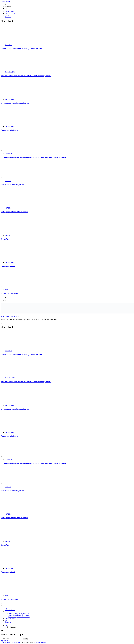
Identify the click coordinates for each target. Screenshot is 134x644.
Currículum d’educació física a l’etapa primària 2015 (21, 49)
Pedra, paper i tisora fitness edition (14, 212)
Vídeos (7, 15)
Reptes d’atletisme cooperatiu (12, 185)
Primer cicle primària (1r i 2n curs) (19, 613)
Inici (6, 608)
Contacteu (8, 622)
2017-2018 (8, 208)
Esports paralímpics (9, 266)
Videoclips (8, 17)
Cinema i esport (10, 12)
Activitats (8, 181)
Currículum (8, 45)
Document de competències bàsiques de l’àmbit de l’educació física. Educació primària (34, 157)
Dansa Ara (5, 239)
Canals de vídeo (10, 619)
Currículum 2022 (10, 72)
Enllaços (7, 620)
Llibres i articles (10, 610)
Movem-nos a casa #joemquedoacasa (15, 103)
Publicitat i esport (10, 13)
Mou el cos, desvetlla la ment (10, 316)
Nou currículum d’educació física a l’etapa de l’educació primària (26, 76)
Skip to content (5, 2)
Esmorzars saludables (9, 130)
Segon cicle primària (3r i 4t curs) (19, 615)
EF (6, 612)
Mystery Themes (41, 642)
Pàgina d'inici (5, 641)
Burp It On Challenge (9, 293)
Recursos (7, 235)
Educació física (9, 99)
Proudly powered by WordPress (11, 642)
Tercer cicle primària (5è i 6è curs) (19, 617)
